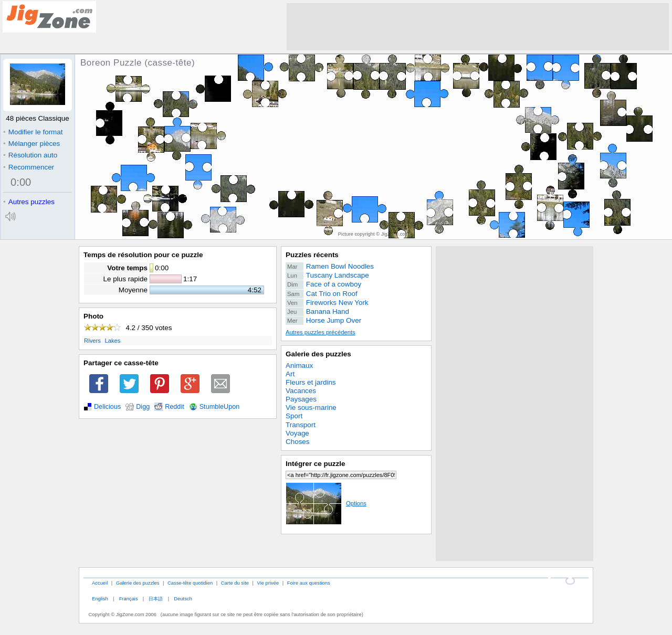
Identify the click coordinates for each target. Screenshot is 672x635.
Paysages (301, 399)
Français (129, 599)
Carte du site (235, 583)
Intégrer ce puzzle (316, 464)
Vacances (301, 391)
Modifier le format (33, 132)
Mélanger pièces (31, 144)
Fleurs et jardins (311, 382)
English (100, 599)
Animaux (299, 366)
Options (326, 503)
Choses (298, 442)
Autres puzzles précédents (321, 332)
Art (290, 374)
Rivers (92, 341)
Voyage (297, 433)
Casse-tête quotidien (190, 583)
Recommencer (29, 167)
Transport (301, 425)
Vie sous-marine (311, 408)
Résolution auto (30, 155)
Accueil (100, 583)
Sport (294, 416)
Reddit (175, 407)
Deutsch (183, 599)
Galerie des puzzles (318, 354)
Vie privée (268, 583)
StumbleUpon (220, 407)
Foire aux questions (309, 583)
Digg (143, 407)
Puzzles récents (312, 255)
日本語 (156, 599)
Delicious (107, 407)
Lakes (112, 341)
